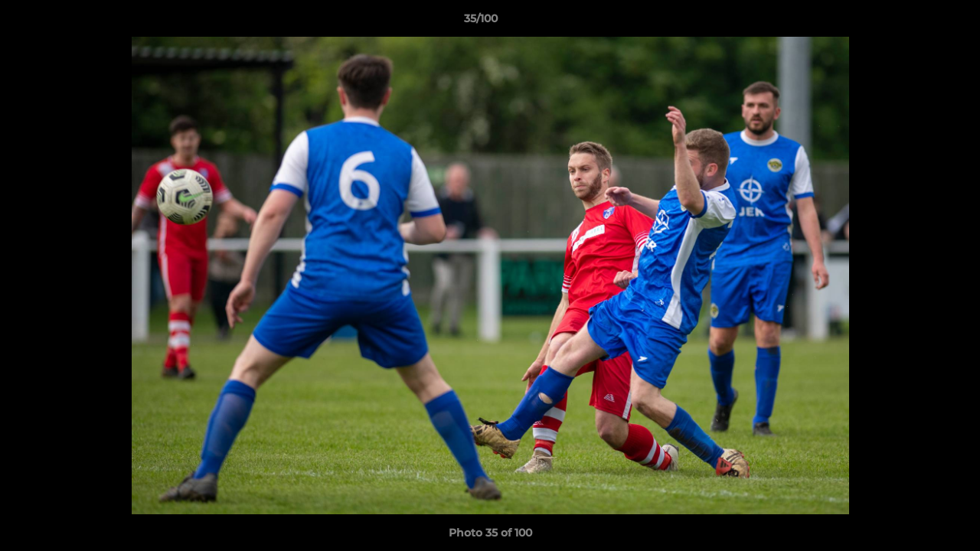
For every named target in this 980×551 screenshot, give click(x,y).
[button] (916, 22)
